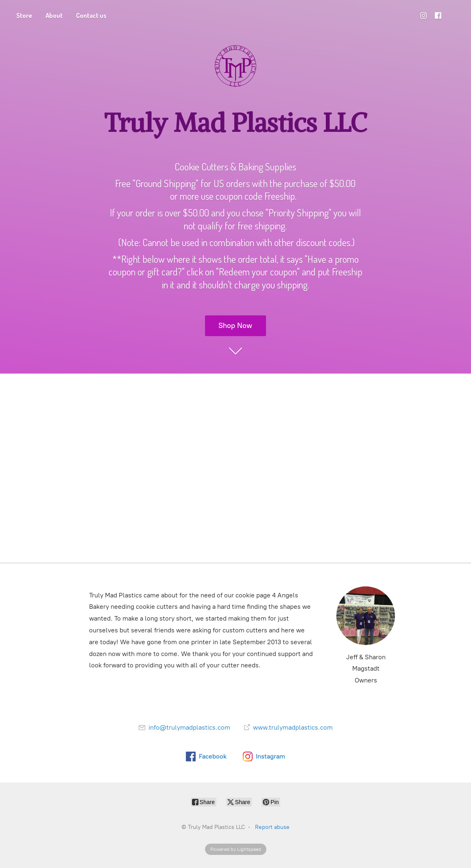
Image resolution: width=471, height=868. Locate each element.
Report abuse (272, 827)
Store (24, 15)
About (54, 15)
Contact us (91, 15)
